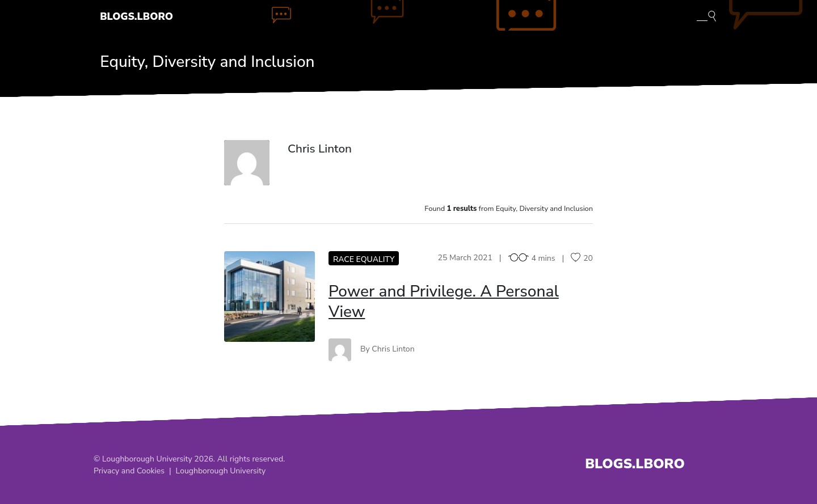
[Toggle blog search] (706, 15)
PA (269, 296)
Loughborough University (221, 471)
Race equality (364, 259)
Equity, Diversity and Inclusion (207, 62)
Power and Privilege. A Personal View (444, 302)
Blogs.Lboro (136, 16)
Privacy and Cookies (129, 471)
